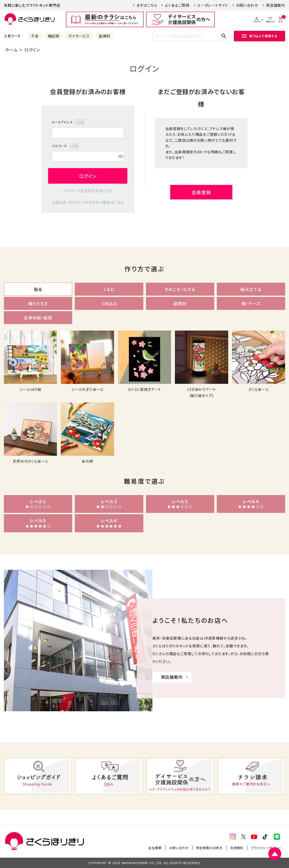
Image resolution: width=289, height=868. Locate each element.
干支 (35, 36)
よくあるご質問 (177, 5)
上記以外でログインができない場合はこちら (88, 202)
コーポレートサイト (213, 5)
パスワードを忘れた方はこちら (88, 191)
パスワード (65, 146)
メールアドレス (68, 122)
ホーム (11, 50)
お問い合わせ (247, 5)
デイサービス (79, 36)
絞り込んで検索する (260, 36)
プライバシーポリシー (266, 848)
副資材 (105, 36)
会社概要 (155, 848)
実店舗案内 (276, 5)
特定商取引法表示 (209, 848)
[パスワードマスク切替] (120, 156)
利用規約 (237, 848)
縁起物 (54, 36)
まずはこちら (147, 5)
